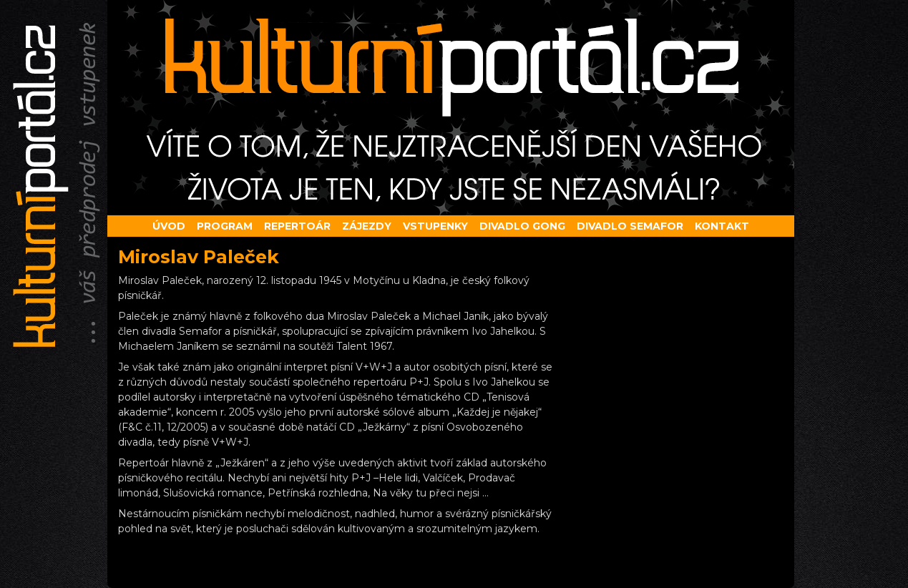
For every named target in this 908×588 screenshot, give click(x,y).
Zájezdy (367, 226)
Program (225, 226)
